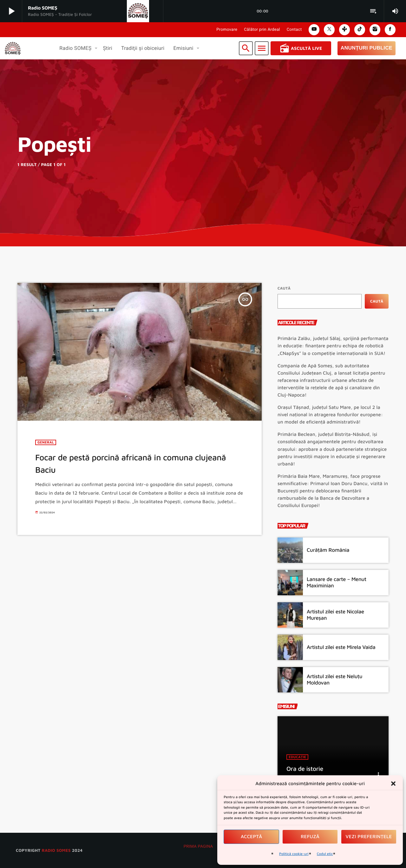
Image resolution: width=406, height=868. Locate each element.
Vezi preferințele (369, 837)
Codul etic (325, 854)
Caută (284, 288)
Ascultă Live (301, 48)
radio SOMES (56, 850)
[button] (393, 784)
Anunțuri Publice (367, 48)
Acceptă (252, 837)
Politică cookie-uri (294, 854)
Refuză (310, 837)
